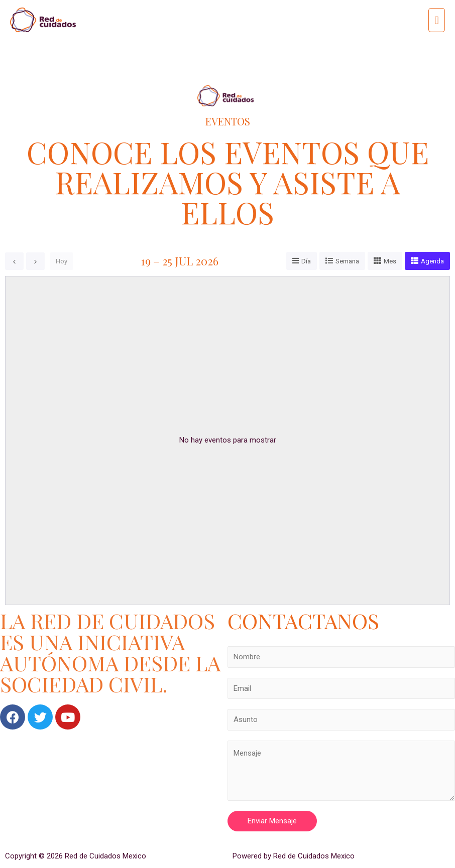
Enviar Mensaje (272, 821)
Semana (347, 261)
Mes (390, 261)
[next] (35, 261)
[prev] (14, 261)
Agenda (432, 261)
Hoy (62, 261)
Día (306, 261)
